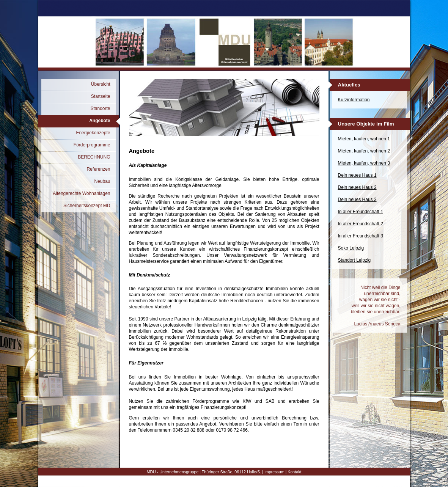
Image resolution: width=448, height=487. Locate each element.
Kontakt (294, 472)
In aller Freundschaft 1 (361, 212)
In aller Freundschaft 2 (361, 224)
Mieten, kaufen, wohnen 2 (364, 151)
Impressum (274, 472)
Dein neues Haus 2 (357, 187)
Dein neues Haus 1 (357, 175)
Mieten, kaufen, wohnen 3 (364, 163)
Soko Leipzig (351, 248)
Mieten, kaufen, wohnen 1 (364, 139)
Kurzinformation (354, 100)
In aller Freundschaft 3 (361, 236)
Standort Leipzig (354, 260)
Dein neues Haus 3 (357, 200)
